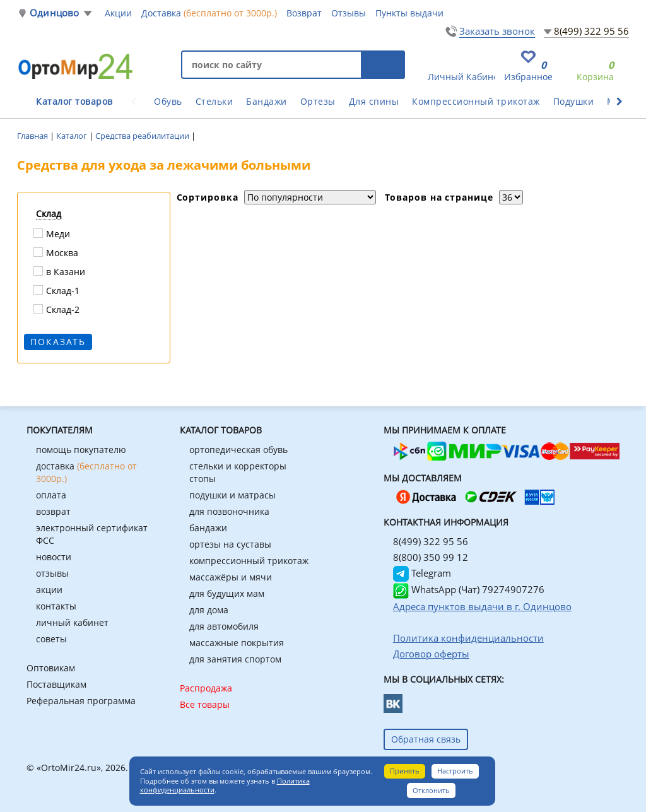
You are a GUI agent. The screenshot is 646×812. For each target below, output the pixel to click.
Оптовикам (51, 668)
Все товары (205, 704)
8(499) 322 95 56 (591, 31)
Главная (33, 136)
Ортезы (318, 101)
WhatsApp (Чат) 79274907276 (469, 589)
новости (54, 557)
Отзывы (349, 13)
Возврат (304, 13)
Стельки (214, 101)
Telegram (422, 573)
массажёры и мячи (231, 577)
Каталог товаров (74, 101)
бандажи (208, 528)
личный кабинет (72, 622)
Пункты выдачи (409, 13)
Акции (118, 13)
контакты (56, 606)
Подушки (574, 101)
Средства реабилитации (143, 136)
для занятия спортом (235, 659)
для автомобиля (224, 626)
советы (51, 639)
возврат (53, 511)
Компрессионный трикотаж (476, 101)
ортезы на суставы (230, 544)
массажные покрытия (237, 643)
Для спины (374, 101)
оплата (51, 495)
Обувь (168, 101)
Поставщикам (56, 684)
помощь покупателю (81, 450)
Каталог (73, 136)
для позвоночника (229, 511)
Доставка (209, 13)
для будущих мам (227, 593)
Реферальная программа (81, 701)
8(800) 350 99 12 (431, 557)
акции (49, 590)
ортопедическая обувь (238, 450)
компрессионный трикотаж (249, 561)
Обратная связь (426, 739)
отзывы (52, 573)
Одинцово (55, 13)
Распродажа (206, 688)
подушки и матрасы (232, 495)
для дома (209, 610)
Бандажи (267, 101)
